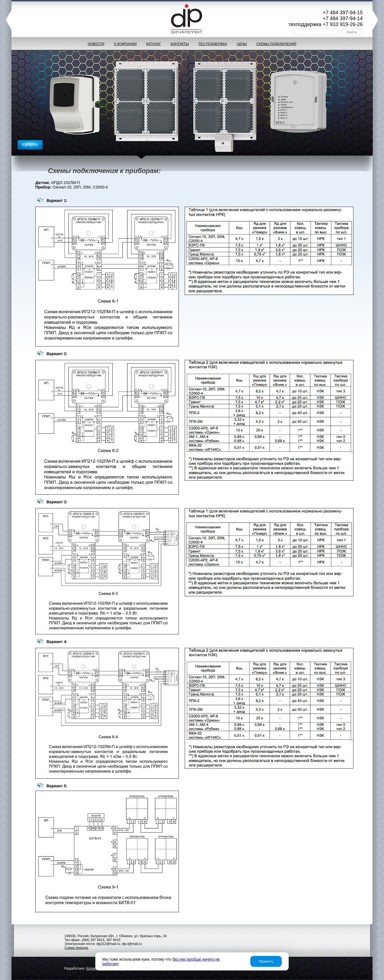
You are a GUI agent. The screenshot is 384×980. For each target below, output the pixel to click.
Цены (242, 44)
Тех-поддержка (213, 44)
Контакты (180, 44)
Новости (96, 44)
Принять (266, 961)
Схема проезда (76, 948)
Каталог (154, 44)
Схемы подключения (276, 44)
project (92, 969)
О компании (125, 44)
